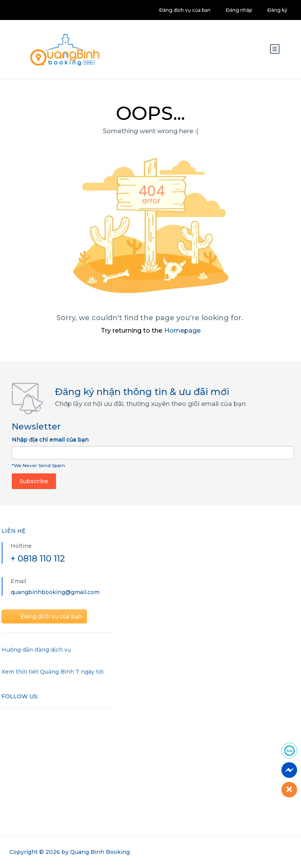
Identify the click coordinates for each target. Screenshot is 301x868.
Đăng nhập (239, 10)
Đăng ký (277, 10)
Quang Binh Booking (100, 852)
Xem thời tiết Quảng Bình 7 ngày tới (53, 672)
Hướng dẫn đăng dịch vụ (36, 650)
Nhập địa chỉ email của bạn (50, 440)
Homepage (182, 331)
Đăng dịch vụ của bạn (185, 10)
